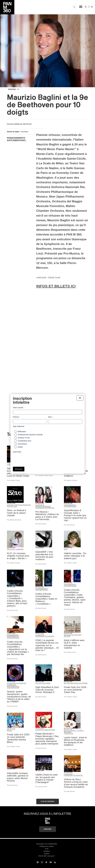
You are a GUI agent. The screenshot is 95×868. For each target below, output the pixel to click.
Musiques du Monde (79, 683)
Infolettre (47, 851)
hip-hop (14, 506)
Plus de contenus (48, 801)
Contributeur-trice (24, 441)
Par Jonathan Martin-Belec (44, 476)
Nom (51, 417)
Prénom (17, 417)
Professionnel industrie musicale (30, 435)
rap (80, 635)
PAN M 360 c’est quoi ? (47, 856)
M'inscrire (48, 829)
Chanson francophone (45, 730)
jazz (66, 549)
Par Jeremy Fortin (41, 787)
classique (24, 132)
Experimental (13, 635)
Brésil (10, 731)
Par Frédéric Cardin (13, 480)
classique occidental (45, 508)
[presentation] (32, 459)
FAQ (47, 849)
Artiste (20, 447)
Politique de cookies (47, 846)
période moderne (43, 506)
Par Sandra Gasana (71, 480)
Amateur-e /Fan (24, 438)
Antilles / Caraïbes (15, 549)
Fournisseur (22, 444)
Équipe (47, 853)
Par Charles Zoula (70, 652)
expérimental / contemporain (70, 506)
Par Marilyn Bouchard (14, 520)
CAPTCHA (17, 452)
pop (9, 506)
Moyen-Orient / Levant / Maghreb (74, 731)
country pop (12, 505)
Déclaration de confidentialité (47, 844)
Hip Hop (74, 635)
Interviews (14, 89)
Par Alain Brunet (41, 524)
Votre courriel (19, 408)
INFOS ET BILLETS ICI (56, 286)
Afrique (67, 635)
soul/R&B (46, 683)
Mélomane (22, 432)
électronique (25, 505)
